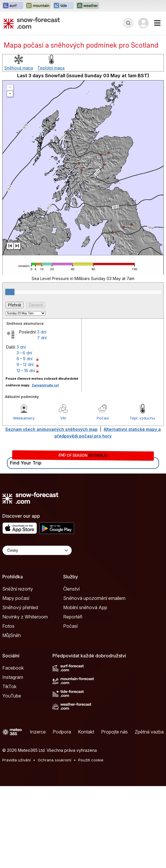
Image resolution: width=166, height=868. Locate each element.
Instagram (13, 677)
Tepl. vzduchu (142, 418)
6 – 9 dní (24, 359)
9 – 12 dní (25, 364)
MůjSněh (12, 635)
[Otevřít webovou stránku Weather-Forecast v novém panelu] (88, 6)
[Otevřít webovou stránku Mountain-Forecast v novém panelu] (38, 6)
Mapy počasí (16, 598)
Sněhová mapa (19, 68)
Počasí (103, 418)
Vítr (63, 418)
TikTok (9, 686)
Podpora (62, 732)
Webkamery (24, 418)
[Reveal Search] (128, 23)
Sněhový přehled (20, 607)
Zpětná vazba (149, 732)
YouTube (12, 696)
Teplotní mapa (51, 68)
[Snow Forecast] (32, 23)
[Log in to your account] (143, 23)
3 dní (42, 332)
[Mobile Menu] (157, 23)
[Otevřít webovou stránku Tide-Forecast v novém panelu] (63, 6)
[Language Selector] (37, 550)
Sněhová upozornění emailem (94, 598)
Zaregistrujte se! (45, 385)
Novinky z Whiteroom (25, 617)
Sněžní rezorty (18, 589)
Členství (71, 589)
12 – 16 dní (26, 371)
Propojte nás (114, 732)
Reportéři (73, 617)
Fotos (8, 626)
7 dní (42, 338)
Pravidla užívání (17, 760)
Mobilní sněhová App (85, 607)
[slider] (10, 292)
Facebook (13, 668)
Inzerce (38, 732)
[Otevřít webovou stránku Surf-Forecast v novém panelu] (13, 6)
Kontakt (86, 732)
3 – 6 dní (24, 353)
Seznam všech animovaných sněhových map (51, 429)
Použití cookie (91, 760)
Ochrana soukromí (54, 760)
